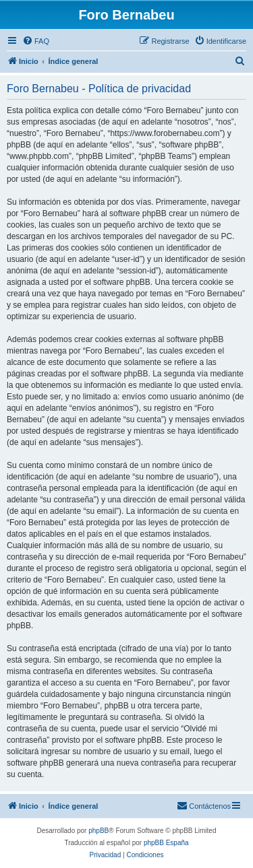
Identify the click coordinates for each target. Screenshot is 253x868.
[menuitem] (36, 41)
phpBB (99, 831)
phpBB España (166, 843)
